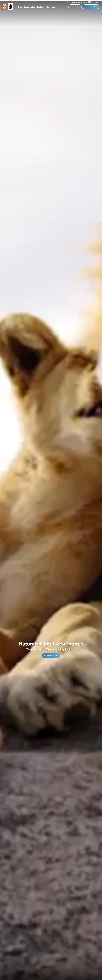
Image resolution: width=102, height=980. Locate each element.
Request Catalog (91, 7)
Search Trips (51, 655)
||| (58, 7)
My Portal (93, 2)
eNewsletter (75, 7)
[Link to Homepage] (8, 7)
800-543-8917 (79, 2)
